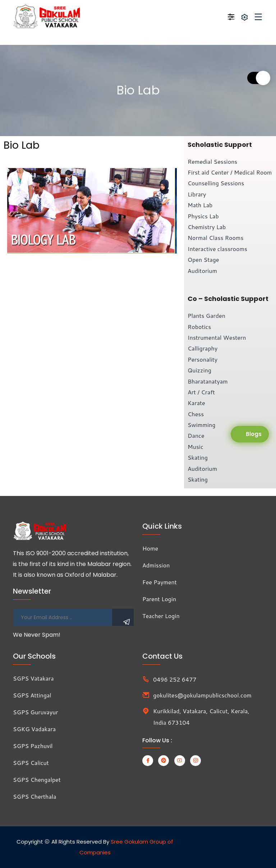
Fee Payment (160, 582)
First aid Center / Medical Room (230, 172)
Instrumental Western (217, 337)
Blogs (254, 434)
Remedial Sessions (212, 161)
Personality (203, 359)
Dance (196, 435)
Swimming (201, 425)
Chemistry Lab (207, 227)
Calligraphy (203, 348)
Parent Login (159, 599)
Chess (196, 414)
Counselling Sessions (216, 183)
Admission (156, 565)
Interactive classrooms (217, 249)
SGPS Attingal (32, 695)
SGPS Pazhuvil (33, 746)
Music (195, 447)
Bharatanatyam (208, 381)
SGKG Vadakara (34, 729)
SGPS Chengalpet (37, 779)
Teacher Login (161, 616)
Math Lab (200, 205)
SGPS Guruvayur (35, 712)
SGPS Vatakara (33, 678)
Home (150, 548)
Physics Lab (203, 216)
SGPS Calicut (31, 763)
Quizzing (199, 370)
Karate (196, 403)
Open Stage (203, 259)
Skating (198, 457)
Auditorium (202, 271)
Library (197, 194)
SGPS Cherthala (35, 796)
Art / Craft (201, 392)
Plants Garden (206, 315)
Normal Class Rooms (215, 238)
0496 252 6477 (175, 679)
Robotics (199, 327)
